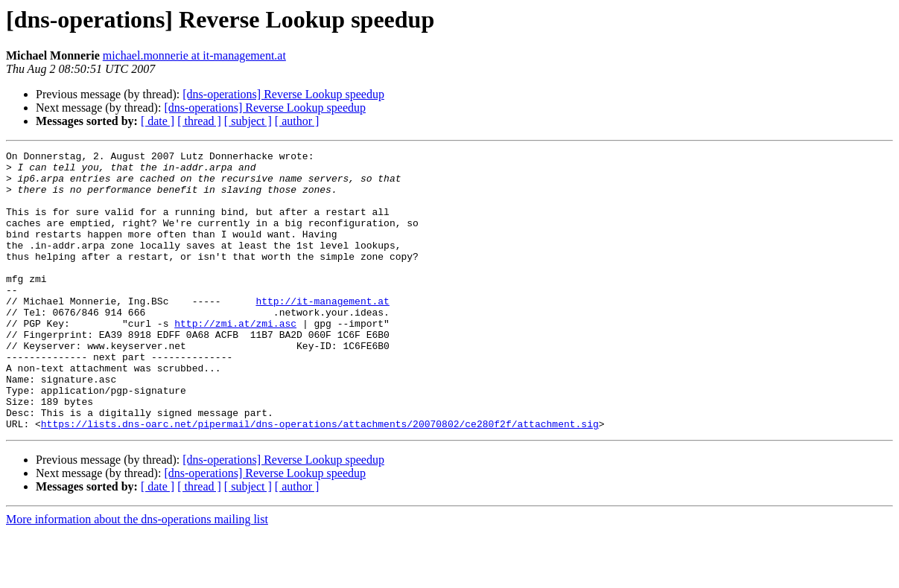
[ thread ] (199, 121)
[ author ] (297, 121)
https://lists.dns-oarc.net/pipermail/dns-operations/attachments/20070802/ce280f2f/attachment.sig (320, 479)
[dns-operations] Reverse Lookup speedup (283, 94)
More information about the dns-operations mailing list (137, 575)
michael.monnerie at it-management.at (194, 55)
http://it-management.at (322, 332)
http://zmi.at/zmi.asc (235, 359)
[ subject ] (248, 121)
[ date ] (158, 121)
